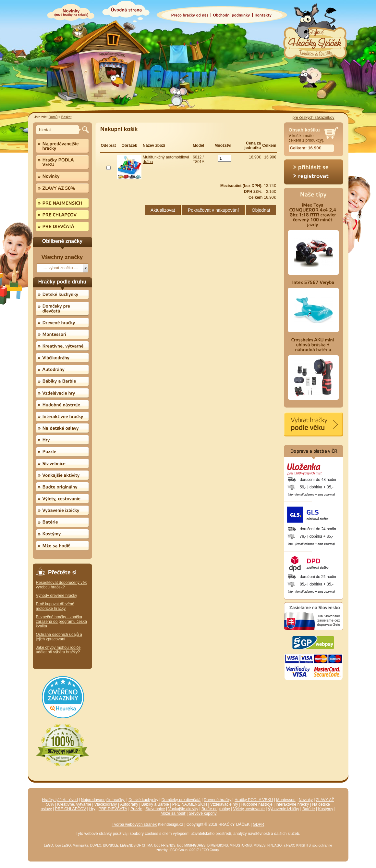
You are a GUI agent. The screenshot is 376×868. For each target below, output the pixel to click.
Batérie (309, 809)
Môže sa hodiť (173, 813)
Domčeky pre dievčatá (181, 800)
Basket (67, 117)
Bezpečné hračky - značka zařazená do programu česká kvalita (61, 622)
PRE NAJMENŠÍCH (190, 804)
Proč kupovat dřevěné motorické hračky (55, 606)
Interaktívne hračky (292, 804)
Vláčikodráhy (106, 804)
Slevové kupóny (203, 813)
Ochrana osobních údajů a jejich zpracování (59, 637)
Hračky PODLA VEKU (254, 800)
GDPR (258, 824)
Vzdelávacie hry (224, 804)
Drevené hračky (218, 800)
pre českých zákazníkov (313, 118)
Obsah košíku (304, 130)
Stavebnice (155, 809)
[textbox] (59, 130)
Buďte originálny (216, 809)
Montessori (286, 800)
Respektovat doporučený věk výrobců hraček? (61, 585)
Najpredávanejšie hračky (103, 800)
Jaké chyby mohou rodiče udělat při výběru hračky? (58, 650)
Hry (92, 809)
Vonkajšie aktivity (183, 809)
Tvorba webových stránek (134, 824)
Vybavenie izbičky (284, 809)
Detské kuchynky (143, 800)
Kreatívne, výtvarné (74, 804)
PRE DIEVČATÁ (113, 809)
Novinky (306, 800)
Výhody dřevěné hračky (57, 596)
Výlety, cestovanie (249, 809)
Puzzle (136, 809)
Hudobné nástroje (257, 804)
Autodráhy (129, 804)
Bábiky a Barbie (155, 804)
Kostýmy (326, 809)
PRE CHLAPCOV (71, 809)
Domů (53, 117)
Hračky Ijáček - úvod (60, 800)
